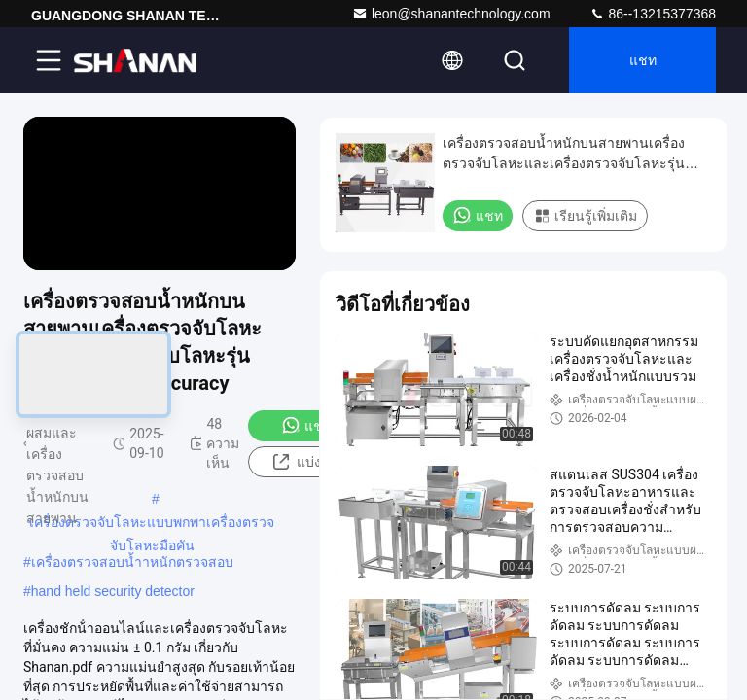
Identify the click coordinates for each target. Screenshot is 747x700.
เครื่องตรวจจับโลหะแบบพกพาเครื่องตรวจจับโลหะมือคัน (152, 524)
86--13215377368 (653, 14)
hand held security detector (113, 591)
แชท (643, 60)
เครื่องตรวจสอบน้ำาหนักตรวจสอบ (132, 562)
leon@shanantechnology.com (451, 14)
